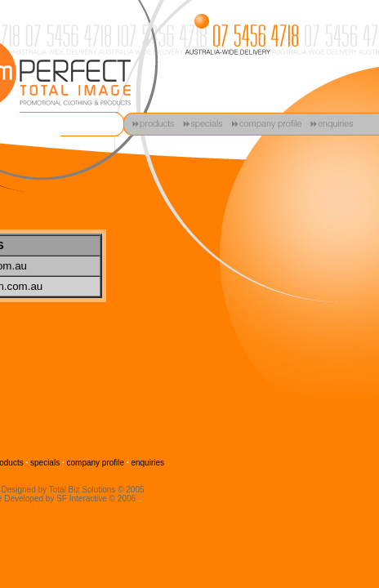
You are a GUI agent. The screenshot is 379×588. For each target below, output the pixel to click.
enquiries (147, 463)
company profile (96, 463)
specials (45, 463)
